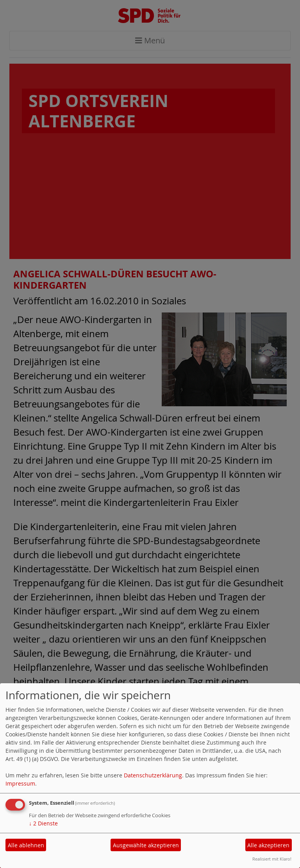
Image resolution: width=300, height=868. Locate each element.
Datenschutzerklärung (153, 775)
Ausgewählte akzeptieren (146, 845)
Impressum (20, 783)
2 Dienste (43, 823)
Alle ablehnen (26, 845)
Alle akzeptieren (268, 845)
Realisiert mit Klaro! (272, 859)
